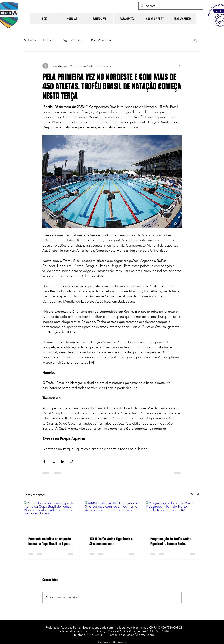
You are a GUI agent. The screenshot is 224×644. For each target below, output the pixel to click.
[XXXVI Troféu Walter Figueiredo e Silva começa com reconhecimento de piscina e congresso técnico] (112, 517)
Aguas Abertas (73, 40)
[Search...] (170, 6)
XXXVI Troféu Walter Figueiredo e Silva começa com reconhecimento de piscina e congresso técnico (111, 542)
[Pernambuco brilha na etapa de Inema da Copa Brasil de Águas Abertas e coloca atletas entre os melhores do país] (51, 517)
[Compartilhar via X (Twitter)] (53, 462)
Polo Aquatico (101, 40)
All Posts (30, 40)
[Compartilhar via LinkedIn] (63, 462)
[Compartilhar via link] (72, 462)
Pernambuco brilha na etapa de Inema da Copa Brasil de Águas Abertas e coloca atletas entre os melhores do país (51, 542)
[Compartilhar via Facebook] (44, 462)
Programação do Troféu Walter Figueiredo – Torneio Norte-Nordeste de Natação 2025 (171, 542)
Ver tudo (195, 494)
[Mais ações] (179, 66)
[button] (196, 40)
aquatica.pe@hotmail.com (136, 635)
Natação (49, 40)
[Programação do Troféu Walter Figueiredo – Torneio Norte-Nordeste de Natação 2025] (173, 517)
